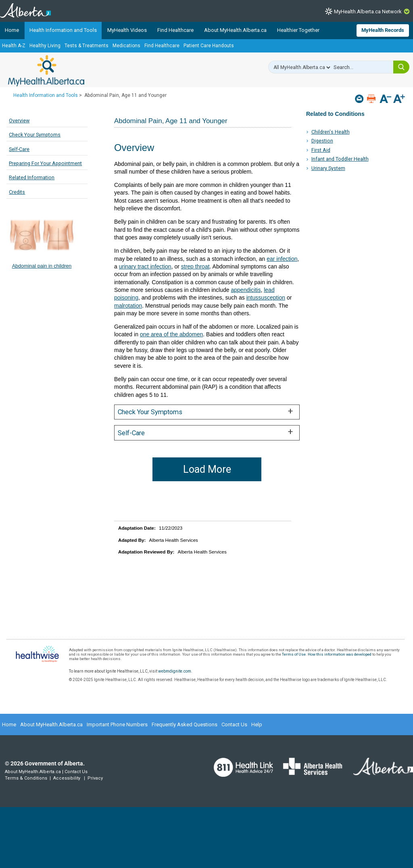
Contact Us (234, 724)
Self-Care (19, 149)
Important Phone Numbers (117, 724)
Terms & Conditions (26, 778)
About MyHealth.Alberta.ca (235, 30)
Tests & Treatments (87, 46)
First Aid (321, 150)
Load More (207, 469)
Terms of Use (294, 654)
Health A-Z (14, 46)
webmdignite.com (175, 671)
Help (257, 724)
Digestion (322, 141)
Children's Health (331, 132)
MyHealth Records (383, 30)
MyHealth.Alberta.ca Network (368, 12)
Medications (126, 46)
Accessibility (67, 778)
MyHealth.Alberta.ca (46, 71)
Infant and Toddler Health (340, 159)
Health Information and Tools (63, 30)
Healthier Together (298, 30)
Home (12, 30)
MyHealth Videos (127, 30)
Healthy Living (45, 46)
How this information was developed (340, 654)
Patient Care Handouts (209, 46)
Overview (19, 121)
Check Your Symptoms (35, 135)
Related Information (32, 177)
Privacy (95, 778)
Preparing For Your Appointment (45, 163)
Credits (17, 192)
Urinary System (328, 168)
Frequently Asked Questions (185, 724)
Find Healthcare (175, 30)
